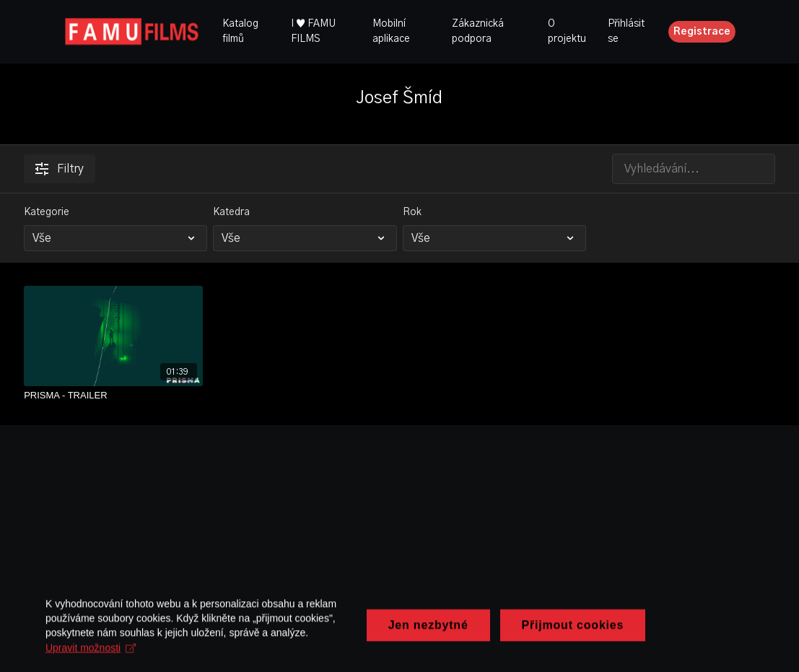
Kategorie (47, 212)
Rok (412, 212)
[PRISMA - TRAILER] (113, 396)
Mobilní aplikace (391, 31)
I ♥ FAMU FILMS (313, 31)
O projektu (567, 31)
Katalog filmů (240, 31)
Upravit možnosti (178, 660)
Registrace (702, 32)
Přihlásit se (626, 31)
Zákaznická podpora (478, 31)
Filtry (60, 169)
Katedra (231, 212)
